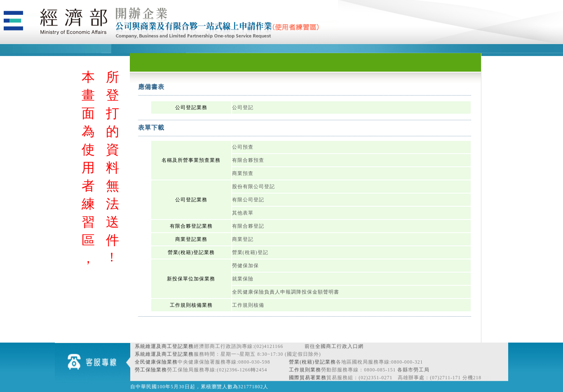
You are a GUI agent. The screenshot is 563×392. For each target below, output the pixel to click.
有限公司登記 (248, 200)
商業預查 (243, 173)
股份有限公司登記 (253, 187)
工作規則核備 (248, 305)
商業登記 (243, 239)
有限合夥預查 (248, 160)
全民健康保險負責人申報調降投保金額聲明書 (286, 292)
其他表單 (243, 213)
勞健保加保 (245, 266)
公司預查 (243, 147)
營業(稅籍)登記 (250, 252)
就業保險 (243, 279)
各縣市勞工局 (413, 370)
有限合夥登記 (248, 226)
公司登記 (243, 107)
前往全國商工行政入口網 (334, 346)
